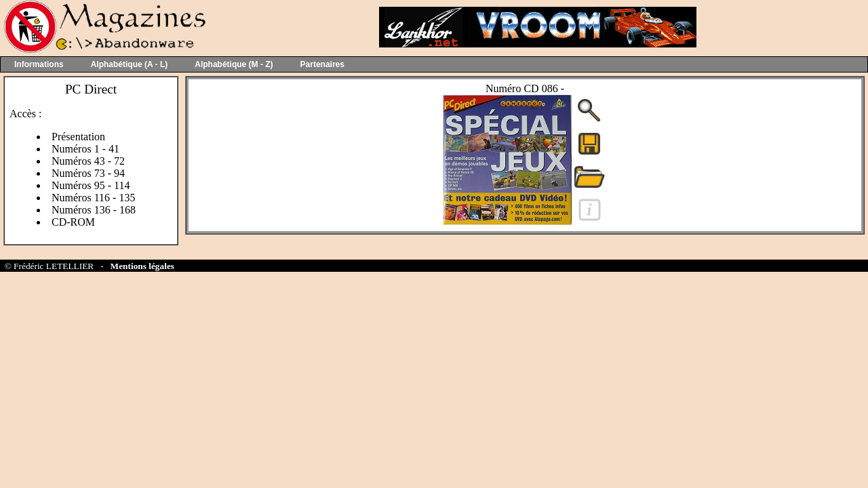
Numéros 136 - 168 (94, 210)
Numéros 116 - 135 (93, 198)
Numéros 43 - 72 (88, 161)
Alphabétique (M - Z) (234, 64)
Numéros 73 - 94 (88, 173)
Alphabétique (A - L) (130, 64)
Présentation (78, 137)
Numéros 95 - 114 (91, 185)
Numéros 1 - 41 (85, 149)
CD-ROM (73, 222)
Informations (39, 64)
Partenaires (322, 64)
